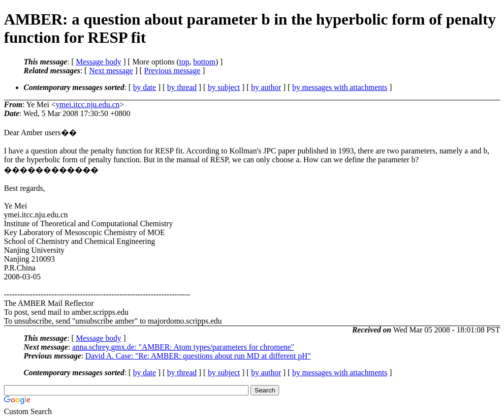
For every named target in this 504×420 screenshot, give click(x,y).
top (184, 62)
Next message (111, 71)
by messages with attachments (340, 87)
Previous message (172, 71)
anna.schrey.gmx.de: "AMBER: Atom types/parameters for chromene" (183, 347)
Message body (98, 62)
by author (266, 87)
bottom (204, 62)
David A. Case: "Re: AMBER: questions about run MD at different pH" (198, 356)
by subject (224, 87)
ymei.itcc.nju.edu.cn (88, 105)
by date (144, 87)
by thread (182, 87)
